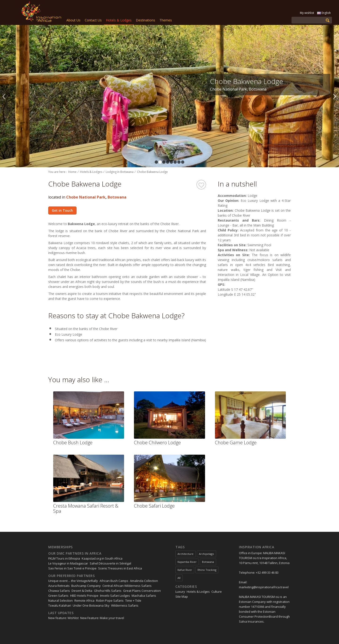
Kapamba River (187, 562)
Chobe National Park (86, 197)
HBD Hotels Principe (84, 596)
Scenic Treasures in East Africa (120, 568)
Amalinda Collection (144, 581)
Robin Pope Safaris (110, 600)
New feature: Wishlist (63, 618)
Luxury (180, 592)
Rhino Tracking (207, 570)
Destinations (145, 20)
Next (335, 96)
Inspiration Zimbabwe (40, 12)
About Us (73, 20)
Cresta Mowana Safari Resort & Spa (86, 508)
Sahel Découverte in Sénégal (110, 563)
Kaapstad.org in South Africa (102, 558)
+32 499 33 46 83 (267, 572)
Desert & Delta (82, 591)
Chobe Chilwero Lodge (157, 443)
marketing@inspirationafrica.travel (264, 587)
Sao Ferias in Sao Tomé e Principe (72, 568)
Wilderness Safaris (125, 605)
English (324, 13)
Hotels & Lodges (119, 20)
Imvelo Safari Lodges (115, 596)
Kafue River (185, 570)
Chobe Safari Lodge (154, 506)
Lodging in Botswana (120, 172)
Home (72, 172)
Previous (4, 96)
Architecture (186, 554)
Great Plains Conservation (142, 591)
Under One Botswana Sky (91, 605)
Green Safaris (58, 596)
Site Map (182, 596)
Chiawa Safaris (59, 591)
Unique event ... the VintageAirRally (73, 581)
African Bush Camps (114, 581)
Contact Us (93, 20)
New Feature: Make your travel (102, 618)
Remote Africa (84, 600)
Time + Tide (133, 600)
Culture (217, 592)
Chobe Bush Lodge (73, 443)
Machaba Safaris (144, 596)
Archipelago (206, 554)
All (179, 578)
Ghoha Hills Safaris (108, 591)
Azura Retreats (59, 586)
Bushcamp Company (86, 586)
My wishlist (307, 13)
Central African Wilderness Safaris (127, 586)
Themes (166, 20)
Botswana (117, 197)
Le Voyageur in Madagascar (68, 563)
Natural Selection (61, 600)
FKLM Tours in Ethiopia (64, 558)
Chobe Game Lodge (236, 443)
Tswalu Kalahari (60, 605)
